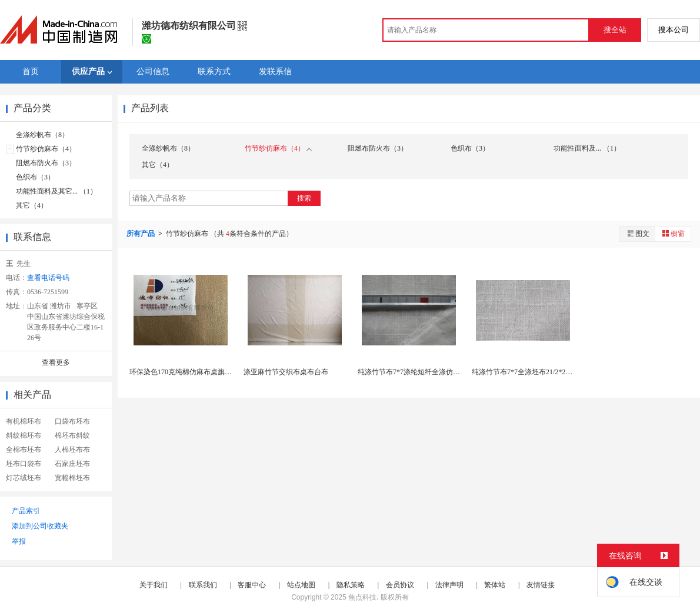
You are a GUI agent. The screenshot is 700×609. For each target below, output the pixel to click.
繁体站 (495, 585)
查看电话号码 (48, 278)
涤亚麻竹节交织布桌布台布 (286, 372)
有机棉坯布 (24, 421)
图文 (638, 233)
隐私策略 (351, 585)
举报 (19, 541)
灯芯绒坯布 (24, 478)
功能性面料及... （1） (587, 148)
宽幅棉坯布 (72, 478)
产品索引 (26, 511)
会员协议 (400, 585)
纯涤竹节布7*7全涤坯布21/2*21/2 (523, 372)
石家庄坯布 (72, 464)
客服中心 (252, 585)
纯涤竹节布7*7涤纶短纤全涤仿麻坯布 (416, 372)
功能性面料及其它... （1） (56, 191)
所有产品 (141, 234)
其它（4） (32, 205)
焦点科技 (362, 597)
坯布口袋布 (24, 464)
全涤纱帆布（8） (42, 135)
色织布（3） (35, 177)
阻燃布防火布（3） (46, 163)
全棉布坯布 (24, 450)
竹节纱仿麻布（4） (46, 149)
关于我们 (154, 585)
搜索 (304, 198)
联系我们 (203, 585)
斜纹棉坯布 (24, 435)
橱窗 (673, 233)
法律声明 (449, 585)
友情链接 (541, 585)
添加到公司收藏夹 (40, 526)
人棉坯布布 (72, 450)
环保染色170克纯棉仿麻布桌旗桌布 (184, 372)
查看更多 (56, 362)
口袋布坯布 (72, 421)
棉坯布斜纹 (72, 435)
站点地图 (301, 585)
